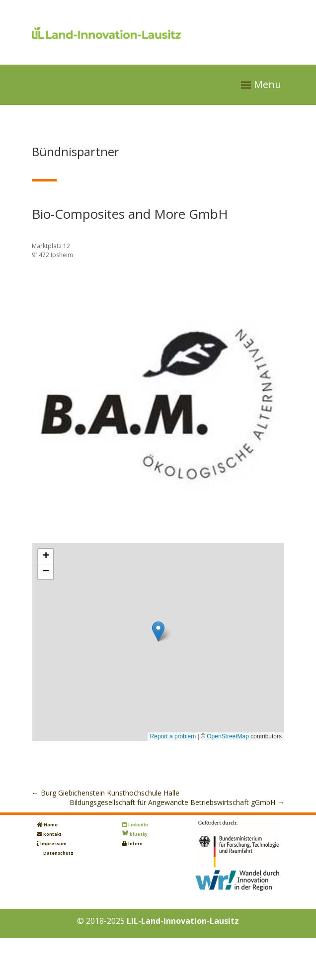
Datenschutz (58, 853)
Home (51, 825)
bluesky (139, 834)
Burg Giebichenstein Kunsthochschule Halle (106, 793)
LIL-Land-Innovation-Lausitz (183, 921)
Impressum (53, 844)
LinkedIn (138, 825)
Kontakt (52, 834)
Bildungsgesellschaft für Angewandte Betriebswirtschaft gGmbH (177, 802)
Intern (135, 844)
